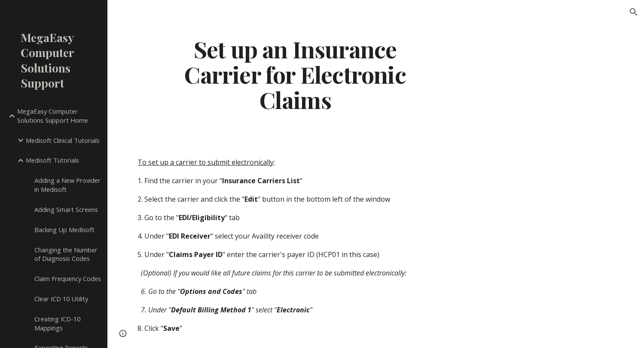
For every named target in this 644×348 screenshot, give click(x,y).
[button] (634, 12)
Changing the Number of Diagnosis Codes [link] (66, 254)
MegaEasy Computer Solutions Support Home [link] (53, 116)
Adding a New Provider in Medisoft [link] (67, 185)
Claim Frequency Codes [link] (68, 278)
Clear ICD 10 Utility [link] (61, 299)
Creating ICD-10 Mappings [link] (57, 323)
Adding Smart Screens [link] (66, 209)
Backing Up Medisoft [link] (64, 230)
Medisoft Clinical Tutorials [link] (63, 140)
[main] (295, 74)
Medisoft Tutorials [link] (52, 160)
